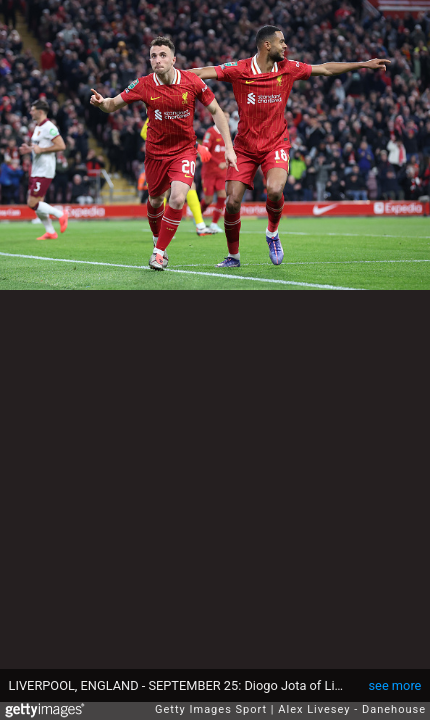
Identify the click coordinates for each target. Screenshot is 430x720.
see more (395, 685)
